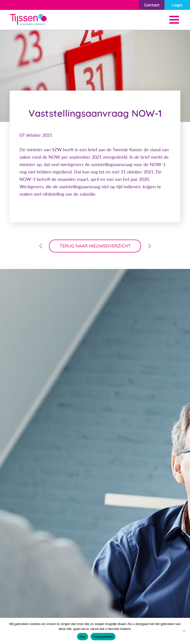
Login (177, 5)
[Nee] (184, 631)
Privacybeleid (103, 637)
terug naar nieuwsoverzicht (95, 246)
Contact (152, 5)
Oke (83, 637)
